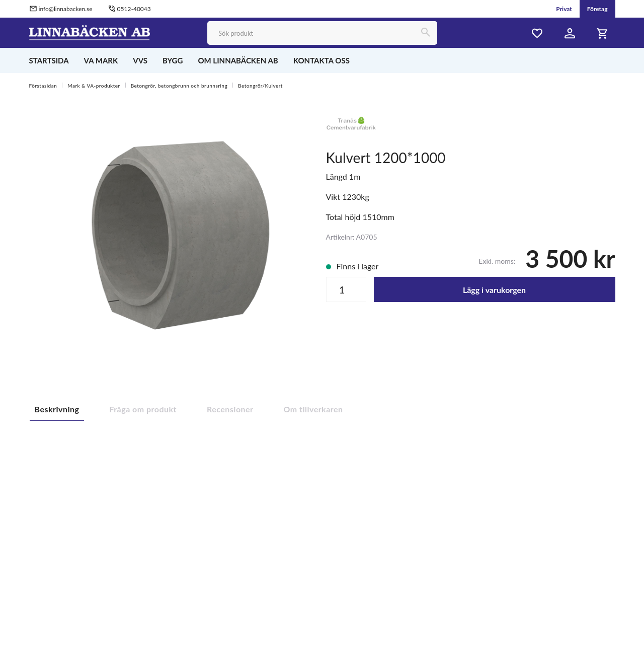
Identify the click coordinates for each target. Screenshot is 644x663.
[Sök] (425, 33)
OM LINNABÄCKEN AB (238, 60)
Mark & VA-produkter (94, 86)
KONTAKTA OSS (321, 60)
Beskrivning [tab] (57, 409)
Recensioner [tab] (230, 409)
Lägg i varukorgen (494, 290)
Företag (597, 9)
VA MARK (101, 60)
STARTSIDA (49, 60)
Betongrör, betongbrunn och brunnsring (179, 86)
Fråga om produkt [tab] (143, 409)
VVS (140, 60)
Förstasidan (43, 86)
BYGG (173, 60)
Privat (564, 9)
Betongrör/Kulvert (260, 86)
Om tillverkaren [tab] (313, 409)
